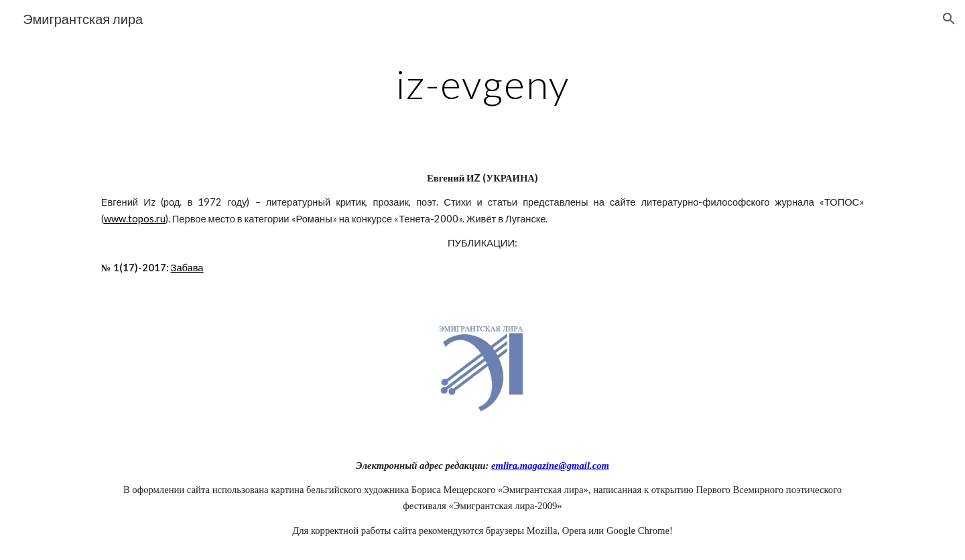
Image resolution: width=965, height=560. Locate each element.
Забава (187, 268)
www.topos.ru (135, 219)
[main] (482, 84)
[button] (949, 19)
